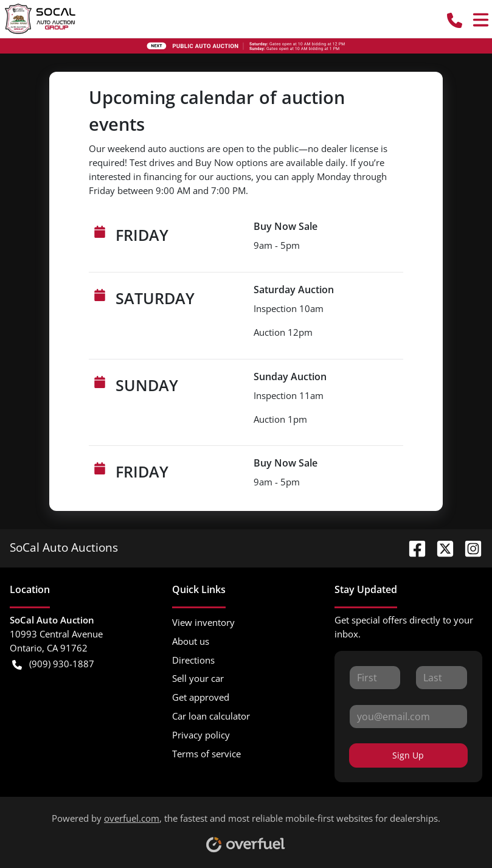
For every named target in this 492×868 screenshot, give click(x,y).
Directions (193, 660)
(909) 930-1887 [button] (53, 664)
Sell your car (198, 678)
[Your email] (408, 717)
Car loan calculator (211, 716)
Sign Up (408, 755)
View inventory (203, 622)
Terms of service (206, 754)
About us (191, 641)
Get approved (201, 697)
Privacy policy (201, 735)
